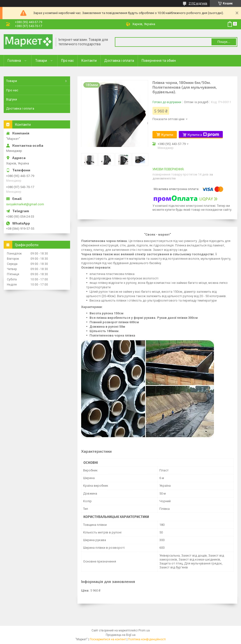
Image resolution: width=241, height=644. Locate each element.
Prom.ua (144, 630)
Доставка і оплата (119, 61)
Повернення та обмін (159, 61)
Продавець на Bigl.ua (121, 635)
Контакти (89, 61)
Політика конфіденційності (147, 639)
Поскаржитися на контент (108, 639)
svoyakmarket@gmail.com (25, 204)
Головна (14, 61)
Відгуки (12, 99)
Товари (41, 61)
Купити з (203, 135)
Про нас (68, 61)
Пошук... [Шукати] (224, 42)
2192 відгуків (198, 3)
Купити (167, 135)
